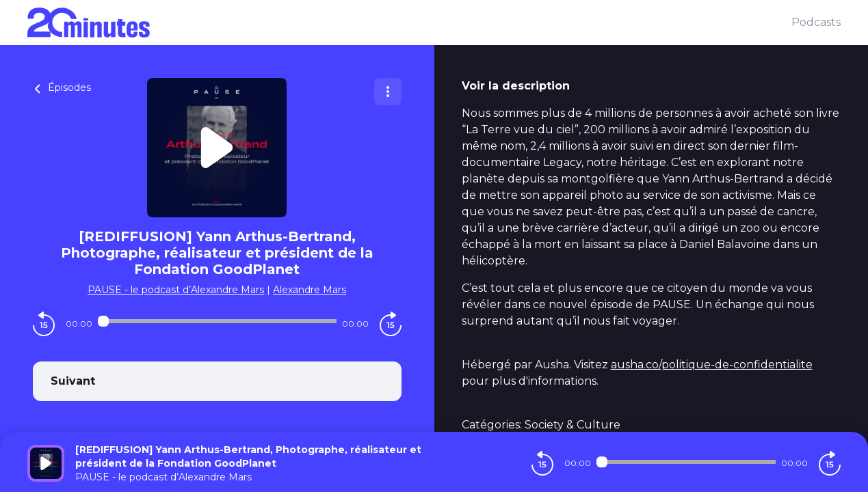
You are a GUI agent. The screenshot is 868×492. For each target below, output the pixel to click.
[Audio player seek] (217, 321)
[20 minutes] (409, 23)
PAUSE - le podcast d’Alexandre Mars (176, 290)
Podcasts (816, 22)
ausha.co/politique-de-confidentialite (712, 365)
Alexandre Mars (310, 290)
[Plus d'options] (388, 92)
